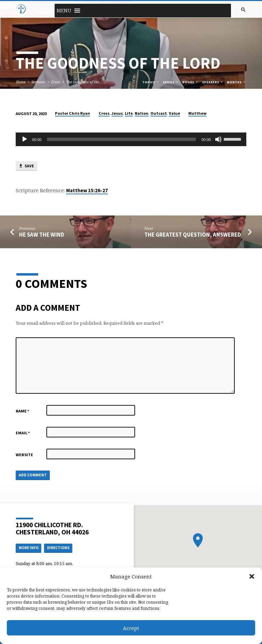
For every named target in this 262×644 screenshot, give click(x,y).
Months (236, 82)
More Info (29, 548)
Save (26, 166)
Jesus (117, 113)
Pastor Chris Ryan (72, 113)
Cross (56, 82)
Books (190, 82)
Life (129, 113)
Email (23, 433)
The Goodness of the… (84, 82)
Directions (58, 548)
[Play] (25, 139)
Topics (151, 82)
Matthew (197, 113)
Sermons (38, 82)
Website (24, 455)
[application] (131, 139)
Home (21, 82)
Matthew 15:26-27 (87, 191)
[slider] (122, 139)
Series (171, 82)
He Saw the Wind (42, 235)
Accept (131, 628)
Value (174, 113)
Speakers (213, 82)
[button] (252, 576)
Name (23, 411)
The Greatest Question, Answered (193, 235)
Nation (142, 113)
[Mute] (218, 139)
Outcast (159, 113)
